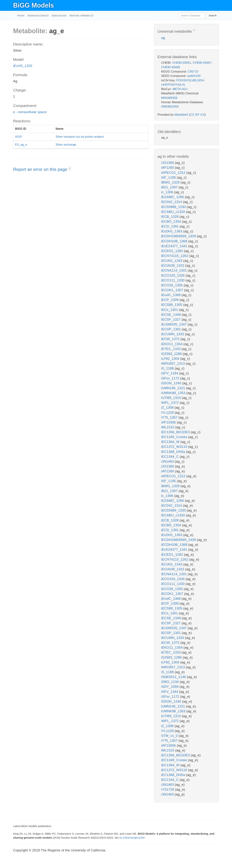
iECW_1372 (171, 339)
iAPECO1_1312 (174, 173)
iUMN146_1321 (174, 388)
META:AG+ (180, 89)
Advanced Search (38, 15)
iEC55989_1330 (174, 207)
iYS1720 (168, 789)
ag (163, 38)
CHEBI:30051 (182, 63)
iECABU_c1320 (174, 212)
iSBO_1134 (170, 682)
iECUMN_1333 (173, 334)
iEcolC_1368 (171, 295)
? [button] (70, 169)
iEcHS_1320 (23, 66)
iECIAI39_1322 (173, 265)
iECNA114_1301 (174, 270)
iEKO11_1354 (172, 344)
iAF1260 (168, 168)
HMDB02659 (170, 107)
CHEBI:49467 (202, 63)
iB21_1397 (170, 187)
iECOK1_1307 (173, 290)
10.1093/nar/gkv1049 (132, 838)
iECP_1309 (170, 300)
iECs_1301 (170, 310)
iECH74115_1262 (175, 256)
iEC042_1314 (172, 202)
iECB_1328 (170, 217)
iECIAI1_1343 (172, 261)
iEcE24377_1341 (175, 246)
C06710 (193, 72)
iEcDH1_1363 (172, 231)
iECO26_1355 (173, 285)
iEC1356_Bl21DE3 (176, 432)
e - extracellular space (30, 112)
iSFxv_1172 (171, 378)
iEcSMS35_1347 (174, 324)
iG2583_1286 (172, 354)
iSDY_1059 (170, 687)
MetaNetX (181, 115)
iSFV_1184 (170, 373)
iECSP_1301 (172, 329)
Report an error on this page (41, 169)
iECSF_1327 (171, 319)
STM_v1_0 (170, 736)
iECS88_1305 (172, 305)
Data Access (59, 15)
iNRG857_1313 (174, 363)
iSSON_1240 (172, 383)
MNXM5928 (169, 98)
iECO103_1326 (173, 275)
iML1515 (168, 427)
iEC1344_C (170, 457)
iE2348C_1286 (173, 197)
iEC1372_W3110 (175, 447)
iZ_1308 (168, 407)
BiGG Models (34, 5)
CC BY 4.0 (197, 115)
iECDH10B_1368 (175, 241)
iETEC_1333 (171, 349)
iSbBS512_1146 (174, 677)
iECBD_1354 (172, 221)
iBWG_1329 (171, 182)
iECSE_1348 (172, 315)
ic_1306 (168, 192)
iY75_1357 (170, 417)
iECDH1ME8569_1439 (179, 236)
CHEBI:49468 (171, 67)
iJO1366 (168, 163)
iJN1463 (168, 461)
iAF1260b (169, 422)
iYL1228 (168, 413)
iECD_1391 (170, 226)
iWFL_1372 (170, 403)
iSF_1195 (169, 177)
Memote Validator (80, 15)
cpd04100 (194, 76)
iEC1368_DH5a (174, 452)
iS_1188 (168, 368)
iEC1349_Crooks (175, 437)
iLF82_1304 (171, 359)
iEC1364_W (171, 442)
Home (21, 15)
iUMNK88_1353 (174, 393)
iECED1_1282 (173, 251)
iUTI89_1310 (172, 398)
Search (213, 16)
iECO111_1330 (173, 280)
